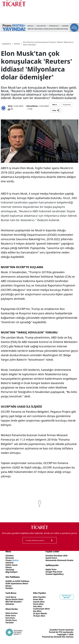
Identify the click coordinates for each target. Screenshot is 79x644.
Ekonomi (10, 558)
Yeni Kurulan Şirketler (67, 597)
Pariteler (10, 623)
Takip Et (54, 105)
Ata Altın (37, 611)
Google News (67, 105)
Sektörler (10, 604)
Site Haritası (68, 637)
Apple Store (51, 569)
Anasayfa (7, 44)
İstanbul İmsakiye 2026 (56, 556)
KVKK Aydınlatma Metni (17, 583)
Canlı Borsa (11, 597)
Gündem (10, 556)
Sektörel (9, 563)
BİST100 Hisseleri (14, 602)
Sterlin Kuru (11, 620)
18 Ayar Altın (39, 616)
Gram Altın (38, 599)
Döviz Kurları (12, 613)
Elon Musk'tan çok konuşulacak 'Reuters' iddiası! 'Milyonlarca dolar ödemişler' (48, 43)
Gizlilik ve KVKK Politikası (18, 581)
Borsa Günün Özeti (14, 599)
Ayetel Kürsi (51, 558)
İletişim (9, 588)
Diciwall (58, 637)
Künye (9, 586)
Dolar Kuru (11, 615)
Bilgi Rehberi (12, 572)
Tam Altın (38, 606)
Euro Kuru (10, 618)
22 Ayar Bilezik (40, 613)
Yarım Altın (38, 604)
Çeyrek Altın (39, 602)
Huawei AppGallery (54, 574)
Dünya (17, 44)
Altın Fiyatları (39, 597)
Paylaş (56, 110)
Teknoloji (10, 570)
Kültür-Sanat (12, 565)
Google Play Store (54, 572)
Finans (12, 560)
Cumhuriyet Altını (42, 609)
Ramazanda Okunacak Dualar (59, 560)
